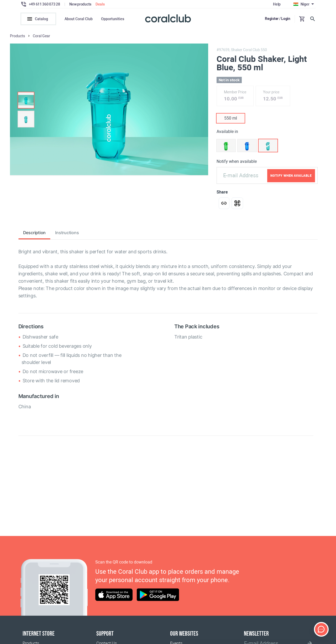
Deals (100, 4)
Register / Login (278, 19)
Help (277, 4)
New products (80, 4)
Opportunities (113, 19)
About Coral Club (79, 19)
